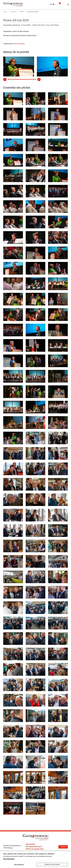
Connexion (63, 5)
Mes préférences (19, 864)
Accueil (5, 12)
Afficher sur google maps (35, 849)
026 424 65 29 (30, 844)
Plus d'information (9, 859)
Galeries (22, 12)
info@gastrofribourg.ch (34, 847)
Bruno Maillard (20, 44)
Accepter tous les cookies (52, 864)
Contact (63, 847)
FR (52, 4)
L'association (14, 12)
